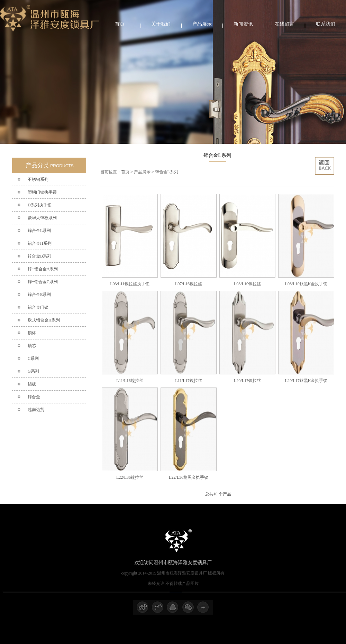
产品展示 (202, 24)
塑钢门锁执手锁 (42, 192)
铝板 (32, 384)
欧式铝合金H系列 (44, 320)
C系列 (33, 358)
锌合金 (34, 397)
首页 (120, 24)
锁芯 (32, 346)
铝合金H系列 (40, 243)
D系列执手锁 (40, 205)
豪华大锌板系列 (42, 218)
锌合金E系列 (39, 295)
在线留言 (284, 24)
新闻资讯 (243, 24)
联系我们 (326, 24)
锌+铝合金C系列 (43, 282)
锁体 (32, 333)
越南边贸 (36, 410)
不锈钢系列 (38, 179)
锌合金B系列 (39, 256)
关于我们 (161, 24)
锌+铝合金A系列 (43, 269)
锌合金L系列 (39, 231)
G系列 (33, 371)
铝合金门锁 (38, 307)
